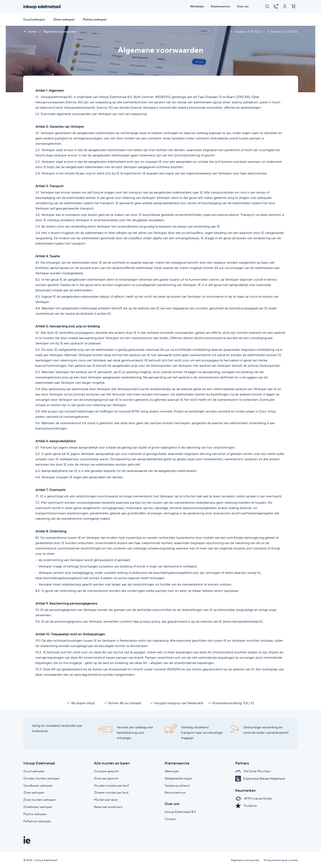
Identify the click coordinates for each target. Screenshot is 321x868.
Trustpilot (246, 806)
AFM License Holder (254, 798)
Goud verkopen (34, 19)
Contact (170, 819)
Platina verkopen (95, 19)
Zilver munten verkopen (40, 800)
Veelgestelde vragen (179, 778)
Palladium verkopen (37, 821)
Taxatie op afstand (177, 785)
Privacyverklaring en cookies (281, 860)
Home (30, 32)
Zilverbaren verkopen (38, 807)
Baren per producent (108, 807)
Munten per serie (106, 800)
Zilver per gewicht (106, 778)
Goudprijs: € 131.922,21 (247, 32)
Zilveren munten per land (111, 792)
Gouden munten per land (111, 785)
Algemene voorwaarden (60, 32)
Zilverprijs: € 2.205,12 (282, 32)
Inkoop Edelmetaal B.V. (180, 812)
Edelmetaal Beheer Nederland (260, 779)
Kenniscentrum (175, 792)
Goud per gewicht (106, 771)
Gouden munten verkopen (42, 778)
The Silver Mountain (253, 771)
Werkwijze (172, 771)
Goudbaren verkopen (38, 785)
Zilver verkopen (64, 19)
